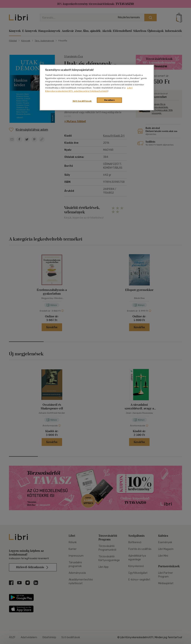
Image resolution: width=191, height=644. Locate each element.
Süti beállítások (82, 101)
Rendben (109, 100)
